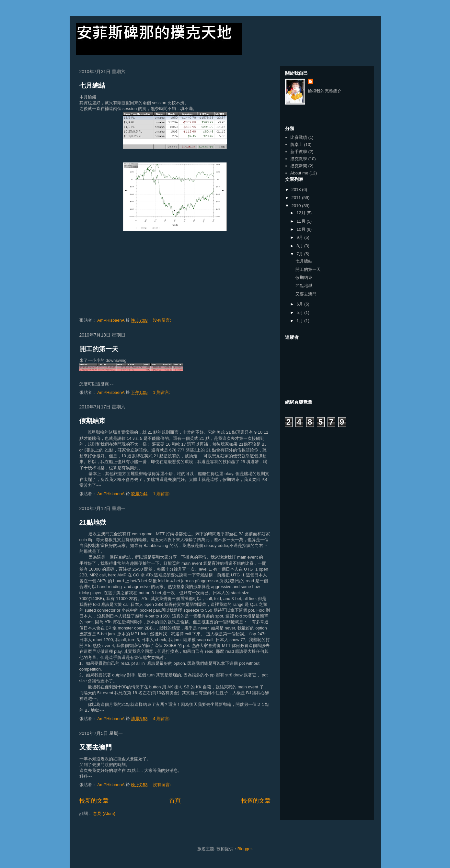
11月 (301, 221)
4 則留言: (162, 719)
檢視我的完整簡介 (325, 91)
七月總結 (92, 85)
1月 (300, 321)
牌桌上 (297, 145)
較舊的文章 (256, 801)
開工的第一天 (99, 349)
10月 (301, 229)
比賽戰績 (299, 137)
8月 (300, 246)
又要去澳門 (96, 747)
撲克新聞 (299, 166)
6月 (300, 304)
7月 (300, 254)
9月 (300, 237)
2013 (297, 189)
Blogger (245, 849)
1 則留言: (162, 392)
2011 (297, 198)
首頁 (175, 801)
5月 (300, 312)
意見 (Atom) (104, 813)
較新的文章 (94, 801)
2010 (297, 206)
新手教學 (299, 152)
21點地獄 (93, 522)
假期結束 (92, 421)
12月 (301, 213)
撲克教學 (299, 159)
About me (299, 173)
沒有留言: (162, 320)
